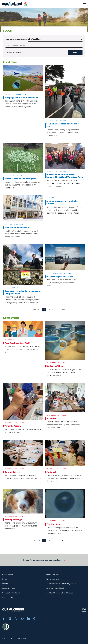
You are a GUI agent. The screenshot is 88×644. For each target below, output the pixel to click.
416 (49, 310)
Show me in (16, 39)
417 (54, 310)
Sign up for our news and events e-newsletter (44, 561)
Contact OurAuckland (11, 593)
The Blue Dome (54, 524)
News (4, 579)
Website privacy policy (55, 579)
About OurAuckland (10, 597)
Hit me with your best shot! (60, 276)
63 (63, 540)
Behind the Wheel (55, 366)
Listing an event (9, 588)
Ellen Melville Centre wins (17, 228)
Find (75, 53)
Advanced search (16, 53)
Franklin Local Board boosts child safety (63, 125)
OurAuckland (8, 575)
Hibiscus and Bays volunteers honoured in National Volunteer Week (65, 176)
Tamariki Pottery (13, 426)
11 (54, 540)
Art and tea (52, 418)
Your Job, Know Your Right (17, 343)
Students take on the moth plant (20, 179)
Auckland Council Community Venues (61, 584)
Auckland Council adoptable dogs (60, 593)
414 (39, 310)
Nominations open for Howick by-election (62, 203)
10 (49, 540)
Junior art (51, 472)
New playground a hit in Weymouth (21, 97)
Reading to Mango (13, 520)
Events (5, 584)
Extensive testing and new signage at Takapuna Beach (23, 292)
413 (34, 310)
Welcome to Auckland (55, 588)
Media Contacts (53, 575)
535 (63, 310)
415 (44, 310)
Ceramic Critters (12, 472)
